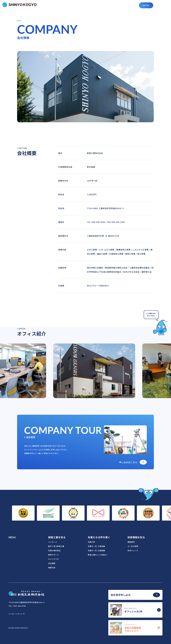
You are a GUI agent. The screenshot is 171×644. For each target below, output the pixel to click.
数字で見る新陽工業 (56, 546)
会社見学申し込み (135, 595)
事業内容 (52, 568)
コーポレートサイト (16, 614)
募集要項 (131, 542)
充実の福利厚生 (54, 550)
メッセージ (53, 542)
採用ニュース (133, 550)
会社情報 (52, 563)
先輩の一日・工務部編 (96, 550)
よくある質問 (133, 546)
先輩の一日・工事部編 (96, 546)
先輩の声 (91, 542)
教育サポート (54, 555)
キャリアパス (54, 559)
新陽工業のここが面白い (98, 555)
